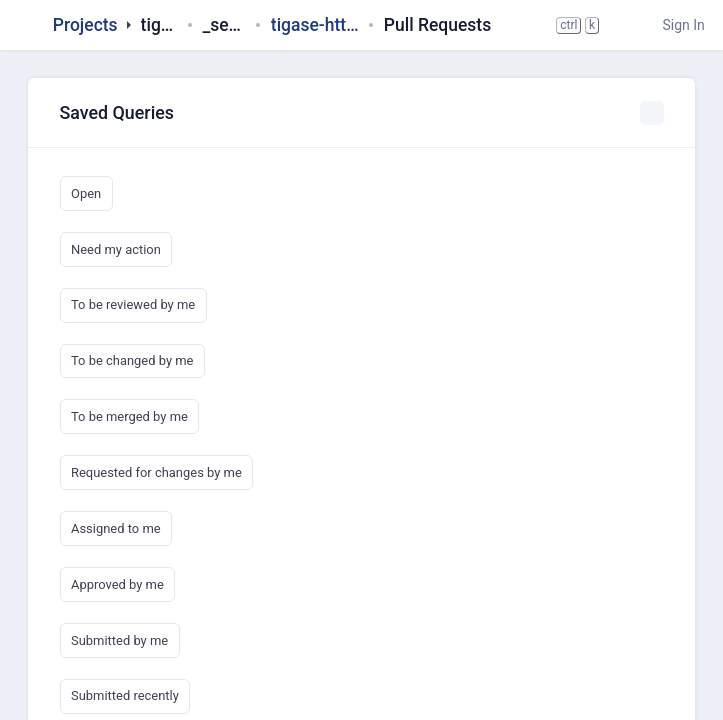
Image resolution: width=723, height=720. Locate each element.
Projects (85, 25)
